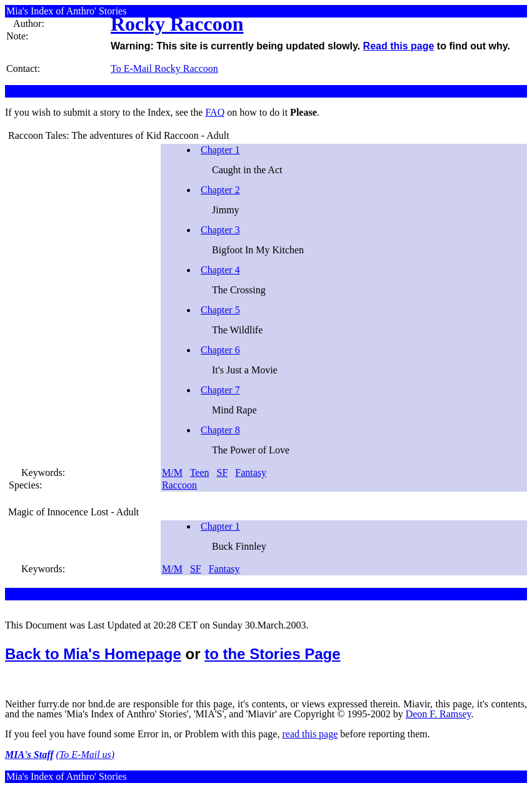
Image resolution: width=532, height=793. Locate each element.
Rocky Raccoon (177, 24)
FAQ (215, 112)
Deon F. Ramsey (439, 714)
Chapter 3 (220, 230)
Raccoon (179, 485)
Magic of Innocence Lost (58, 512)
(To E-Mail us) (86, 755)
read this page (310, 734)
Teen (200, 472)
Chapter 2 (220, 190)
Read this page (399, 46)
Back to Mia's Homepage (93, 654)
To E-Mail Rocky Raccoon (164, 68)
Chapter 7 (220, 390)
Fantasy (251, 472)
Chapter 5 (220, 310)
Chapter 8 (220, 430)
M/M (172, 472)
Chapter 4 (220, 270)
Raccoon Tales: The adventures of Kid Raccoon (103, 135)
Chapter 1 (220, 150)
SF (223, 472)
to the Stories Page (272, 654)
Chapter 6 (220, 350)
